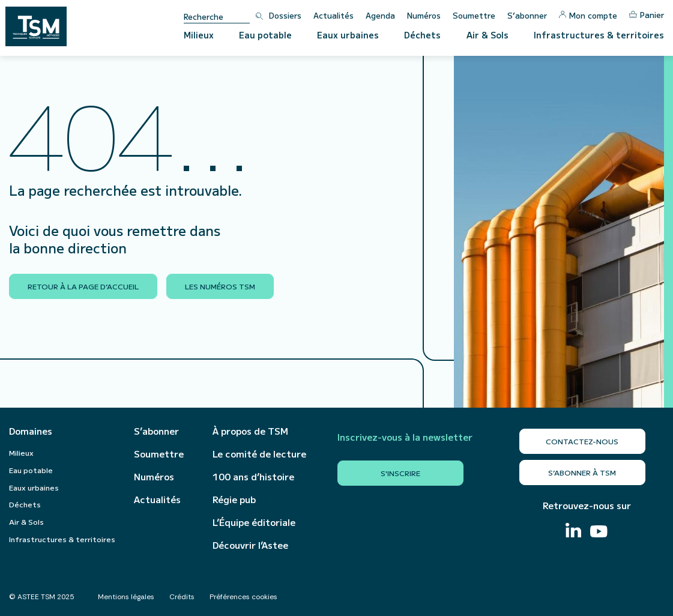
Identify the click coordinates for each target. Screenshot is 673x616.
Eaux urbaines (348, 35)
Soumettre (474, 15)
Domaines (31, 431)
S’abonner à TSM (582, 472)
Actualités (333, 15)
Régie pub (234, 500)
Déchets (422, 35)
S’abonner (527, 15)
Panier (647, 15)
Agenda (380, 15)
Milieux (199, 35)
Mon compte (588, 15)
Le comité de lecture (259, 454)
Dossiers (285, 15)
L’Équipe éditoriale (254, 522)
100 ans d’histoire (253, 477)
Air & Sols (487, 35)
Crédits (182, 597)
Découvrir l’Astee (250, 545)
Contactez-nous (582, 441)
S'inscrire (400, 473)
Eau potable (265, 35)
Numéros (424, 15)
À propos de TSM (250, 431)
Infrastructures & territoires (599, 35)
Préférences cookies (243, 597)
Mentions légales (126, 597)
